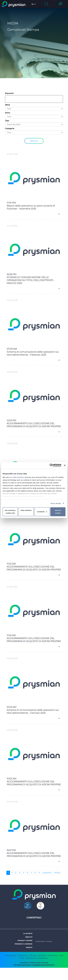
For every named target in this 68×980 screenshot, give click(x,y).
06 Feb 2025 (12, 658)
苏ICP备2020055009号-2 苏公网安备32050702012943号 (34, 965)
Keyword (9, 93)
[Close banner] (65, 465)
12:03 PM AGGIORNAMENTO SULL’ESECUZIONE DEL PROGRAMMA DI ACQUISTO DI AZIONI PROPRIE (34, 423)
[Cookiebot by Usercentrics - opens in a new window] (51, 465)
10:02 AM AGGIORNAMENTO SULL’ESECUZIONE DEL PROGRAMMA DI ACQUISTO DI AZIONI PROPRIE (34, 782)
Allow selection (26, 510)
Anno (8, 113)
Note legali (41, 955)
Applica (34, 141)
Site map (33, 955)
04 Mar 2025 (12, 300)
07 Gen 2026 (12, 154)
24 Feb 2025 (12, 444)
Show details (56, 503)
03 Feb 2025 (12, 730)
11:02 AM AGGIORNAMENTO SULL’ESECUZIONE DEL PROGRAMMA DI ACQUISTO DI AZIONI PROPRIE (34, 567)
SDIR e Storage (10, 955)
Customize (42, 512)
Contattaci (34, 918)
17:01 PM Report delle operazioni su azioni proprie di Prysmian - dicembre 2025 (31, 206)
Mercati (29, 937)
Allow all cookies (58, 512)
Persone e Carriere (24, 944)
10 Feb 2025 (12, 587)
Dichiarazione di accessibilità (37, 958)
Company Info (22, 955)
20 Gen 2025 (12, 802)
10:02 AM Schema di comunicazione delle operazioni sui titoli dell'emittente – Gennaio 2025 (33, 710)
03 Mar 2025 (12, 372)
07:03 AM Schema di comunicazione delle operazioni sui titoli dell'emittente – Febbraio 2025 (33, 352)
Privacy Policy (52, 955)
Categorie (10, 129)
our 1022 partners (17, 477)
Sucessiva (47, 873)
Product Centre (25, 940)
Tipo (7, 121)
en (32, 4)
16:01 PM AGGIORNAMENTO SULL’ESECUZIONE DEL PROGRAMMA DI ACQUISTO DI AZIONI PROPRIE (34, 853)
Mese (8, 105)
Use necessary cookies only (10, 512)
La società (28, 933)
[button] (60, 4)
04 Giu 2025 (12, 226)
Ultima (57, 873)
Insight (29, 947)
